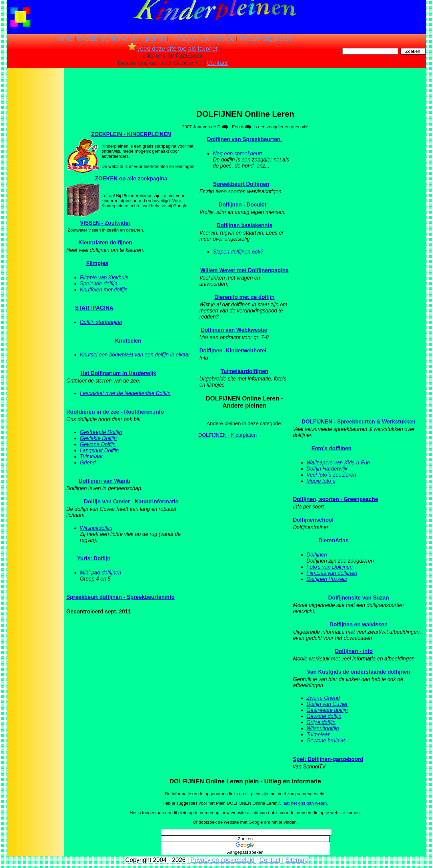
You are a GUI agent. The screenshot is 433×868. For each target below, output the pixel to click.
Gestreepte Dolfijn (101, 432)
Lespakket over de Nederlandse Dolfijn (125, 393)
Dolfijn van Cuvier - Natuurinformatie (131, 502)
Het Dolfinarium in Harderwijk (118, 373)
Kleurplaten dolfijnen (105, 243)
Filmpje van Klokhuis (104, 277)
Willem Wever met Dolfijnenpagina (244, 270)
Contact (217, 63)
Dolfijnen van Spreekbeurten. (244, 139)
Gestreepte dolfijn (327, 710)
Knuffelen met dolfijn (104, 290)
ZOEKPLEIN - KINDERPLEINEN (131, 134)
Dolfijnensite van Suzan (359, 598)
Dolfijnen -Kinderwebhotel (233, 351)
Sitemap (297, 860)
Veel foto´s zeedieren (331, 475)
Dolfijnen (317, 555)
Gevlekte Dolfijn (98, 438)
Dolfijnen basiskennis (244, 225)
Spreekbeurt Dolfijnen (241, 184)
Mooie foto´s (321, 481)
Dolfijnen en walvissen (359, 624)
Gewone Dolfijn (98, 444)
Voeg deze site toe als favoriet (173, 49)
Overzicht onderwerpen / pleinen (122, 39)
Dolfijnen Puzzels (327, 579)
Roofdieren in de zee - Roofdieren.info (115, 412)
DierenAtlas (333, 540)
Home (65, 39)
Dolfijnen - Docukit (242, 205)
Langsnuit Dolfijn (99, 450)
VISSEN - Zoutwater (105, 223)
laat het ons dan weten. (305, 803)
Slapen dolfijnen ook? (238, 252)
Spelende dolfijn (99, 284)
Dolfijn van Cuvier (327, 704)
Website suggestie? (266, 39)
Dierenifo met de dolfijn (245, 297)
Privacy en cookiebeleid (202, 39)
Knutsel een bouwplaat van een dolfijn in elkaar (135, 355)
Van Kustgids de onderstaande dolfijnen (359, 672)
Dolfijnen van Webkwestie (234, 330)
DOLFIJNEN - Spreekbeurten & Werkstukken (359, 422)
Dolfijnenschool (313, 520)
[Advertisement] (35, 176)
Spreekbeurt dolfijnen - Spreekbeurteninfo (120, 597)
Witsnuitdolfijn (96, 528)
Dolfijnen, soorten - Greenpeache (336, 499)
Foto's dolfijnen (332, 448)
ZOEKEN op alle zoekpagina (131, 179)
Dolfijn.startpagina (101, 322)
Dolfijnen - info (354, 651)
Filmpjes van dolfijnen (332, 573)
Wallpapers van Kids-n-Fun (338, 463)
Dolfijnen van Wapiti (105, 481)
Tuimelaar (91, 457)
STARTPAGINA (94, 308)
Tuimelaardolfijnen (244, 371)
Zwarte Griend (323, 698)
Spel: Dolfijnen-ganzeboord (328, 759)
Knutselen (128, 341)
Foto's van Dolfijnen (329, 567)
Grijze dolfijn (321, 722)
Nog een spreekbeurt (237, 154)
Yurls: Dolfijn (94, 558)
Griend (88, 463)
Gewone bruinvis (326, 741)
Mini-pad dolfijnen (100, 573)
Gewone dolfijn (324, 716)
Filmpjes (97, 263)
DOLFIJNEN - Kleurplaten (227, 435)
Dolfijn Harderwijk (327, 469)
